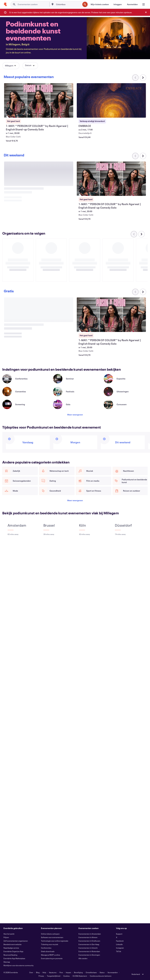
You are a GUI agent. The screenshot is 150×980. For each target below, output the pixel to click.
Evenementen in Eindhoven (89, 941)
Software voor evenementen (52, 937)
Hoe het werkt (9, 934)
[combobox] (68, 4)
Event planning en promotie (52, 958)
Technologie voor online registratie (55, 941)
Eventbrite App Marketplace (14, 958)
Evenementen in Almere (88, 937)
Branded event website (13, 944)
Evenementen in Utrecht (88, 948)
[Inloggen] (118, 4)
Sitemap (7, 962)
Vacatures (53, 972)
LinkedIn (119, 944)
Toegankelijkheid (54, 976)
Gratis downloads (48, 951)
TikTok (119, 951)
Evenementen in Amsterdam (90, 934)
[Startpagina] (5, 4)
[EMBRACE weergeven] (111, 100)
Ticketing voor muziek (50, 944)
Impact (68, 972)
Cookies (67, 976)
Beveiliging (78, 972)
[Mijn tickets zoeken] (100, 4)
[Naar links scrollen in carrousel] (135, 156)
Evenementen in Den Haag (89, 944)
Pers (61, 972)
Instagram (120, 948)
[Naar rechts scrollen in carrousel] (143, 78)
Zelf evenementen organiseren (16, 941)
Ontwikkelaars (91, 972)
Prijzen (6, 937)
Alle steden (83, 958)
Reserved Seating (10, 955)
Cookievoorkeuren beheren (101, 976)
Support (119, 934)
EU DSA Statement (80, 976)
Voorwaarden (113, 972)
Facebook (120, 941)
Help (44, 972)
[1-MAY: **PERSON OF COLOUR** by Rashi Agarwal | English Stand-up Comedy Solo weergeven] (39, 100)
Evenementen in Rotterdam (89, 951)
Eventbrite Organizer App (13, 951)
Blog (38, 972)
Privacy (41, 976)
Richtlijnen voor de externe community (19, 965)
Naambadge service (11, 948)
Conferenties (46, 948)
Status (102, 972)
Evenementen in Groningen (89, 955)
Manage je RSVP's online (51, 955)
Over (31, 972)
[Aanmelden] (132, 4)
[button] (11, 66)
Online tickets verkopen (50, 934)
